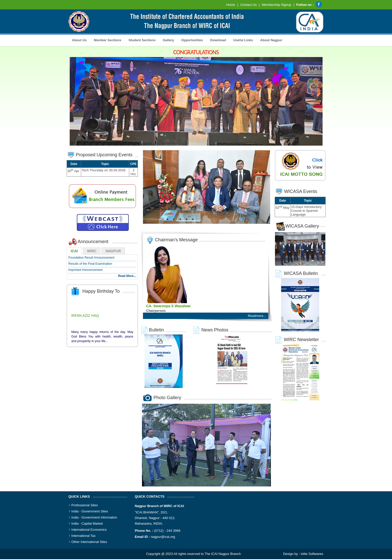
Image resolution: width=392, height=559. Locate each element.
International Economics (89, 530)
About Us (78, 40)
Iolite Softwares (312, 554)
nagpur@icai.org (163, 537)
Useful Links (243, 40)
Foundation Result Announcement (91, 258)
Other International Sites (89, 542)
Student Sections (141, 40)
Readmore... (257, 316)
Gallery (167, 40)
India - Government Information (94, 517)
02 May (282, 208)
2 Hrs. (134, 172)
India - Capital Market (87, 523)
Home (231, 5)
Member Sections (106, 40)
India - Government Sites (90, 511)
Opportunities (191, 40)
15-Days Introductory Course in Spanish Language (306, 211)
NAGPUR (113, 251)
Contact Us (249, 5)
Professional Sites (85, 505)
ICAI (74, 251)
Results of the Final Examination (90, 264)
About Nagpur (271, 40)
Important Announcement (85, 270)
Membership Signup (277, 5)
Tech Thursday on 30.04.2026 (104, 170)
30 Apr (73, 171)
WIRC (92, 251)
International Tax (84, 536)
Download (217, 40)
